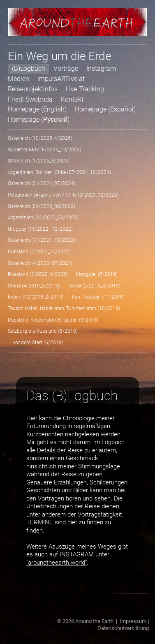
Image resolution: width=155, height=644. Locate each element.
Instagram (101, 68)
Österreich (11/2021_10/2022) (42, 240)
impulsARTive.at (61, 79)
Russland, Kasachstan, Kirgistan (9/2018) (53, 320)
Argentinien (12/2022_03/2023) (43, 218)
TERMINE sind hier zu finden (65, 522)
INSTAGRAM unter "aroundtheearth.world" (68, 558)
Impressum (133, 621)
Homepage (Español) (105, 109)
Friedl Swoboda (30, 99)
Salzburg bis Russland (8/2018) (43, 331)
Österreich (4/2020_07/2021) (40, 263)
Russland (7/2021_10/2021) (39, 252)
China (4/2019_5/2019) (34, 286)
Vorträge (66, 68)
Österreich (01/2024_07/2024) (42, 183)
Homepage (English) (37, 109)
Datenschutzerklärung (123, 628)
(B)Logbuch (29, 68)
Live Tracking (85, 89)
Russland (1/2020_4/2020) (38, 274)
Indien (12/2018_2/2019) (36, 297)
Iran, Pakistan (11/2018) (98, 297)
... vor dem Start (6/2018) (36, 343)
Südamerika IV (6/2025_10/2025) (45, 150)
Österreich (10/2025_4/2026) (40, 138)
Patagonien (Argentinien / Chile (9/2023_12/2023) (63, 195)
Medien (19, 79)
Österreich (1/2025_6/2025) (39, 161)
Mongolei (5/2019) (97, 274)
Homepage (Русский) (39, 119)
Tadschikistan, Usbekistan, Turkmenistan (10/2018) (64, 308)
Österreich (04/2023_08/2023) (42, 206)
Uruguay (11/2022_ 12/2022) (40, 229)
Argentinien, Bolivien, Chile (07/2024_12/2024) (59, 172)
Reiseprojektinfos (33, 89)
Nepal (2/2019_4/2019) (94, 286)
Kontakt (72, 99)
